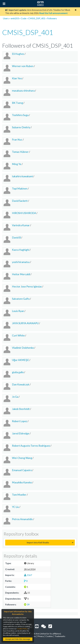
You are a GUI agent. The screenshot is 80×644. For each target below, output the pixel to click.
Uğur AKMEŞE (20, 360)
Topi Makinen (20, 189)
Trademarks (60, 636)
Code (24, 18)
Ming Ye (17, 164)
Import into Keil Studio (38, 542)
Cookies (49, 636)
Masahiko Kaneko (22, 482)
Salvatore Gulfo (21, 299)
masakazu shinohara (23, 91)
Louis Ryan (18, 311)
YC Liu (15, 507)
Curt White (18, 335)
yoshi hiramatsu (21, 262)
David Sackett (20, 201)
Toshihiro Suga (20, 115)
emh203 (15, 18)
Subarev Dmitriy (21, 127)
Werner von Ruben (23, 66)
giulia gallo (18, 372)
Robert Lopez (20, 421)
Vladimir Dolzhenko (23, 348)
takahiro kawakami (22, 176)
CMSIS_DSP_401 (37, 18)
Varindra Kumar (21, 225)
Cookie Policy (22, 629)
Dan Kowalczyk (21, 384)
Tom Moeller (19, 495)
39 (27, 604)
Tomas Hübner (20, 152)
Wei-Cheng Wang (22, 458)
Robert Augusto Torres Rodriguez (31, 446)
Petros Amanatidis (22, 519)
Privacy (41, 636)
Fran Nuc (17, 140)
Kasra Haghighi (21, 250)
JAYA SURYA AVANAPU (25, 323)
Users (6, 18)
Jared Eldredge (21, 433)
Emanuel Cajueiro (22, 470)
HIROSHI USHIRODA (24, 213)
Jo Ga (15, 397)
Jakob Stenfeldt (21, 409)
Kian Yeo (17, 78)
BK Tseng (18, 103)
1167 (28, 575)
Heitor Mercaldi (21, 274)
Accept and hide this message (18, 639)
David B (16, 238)
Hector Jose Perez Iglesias (27, 287)
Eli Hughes (18, 54)
